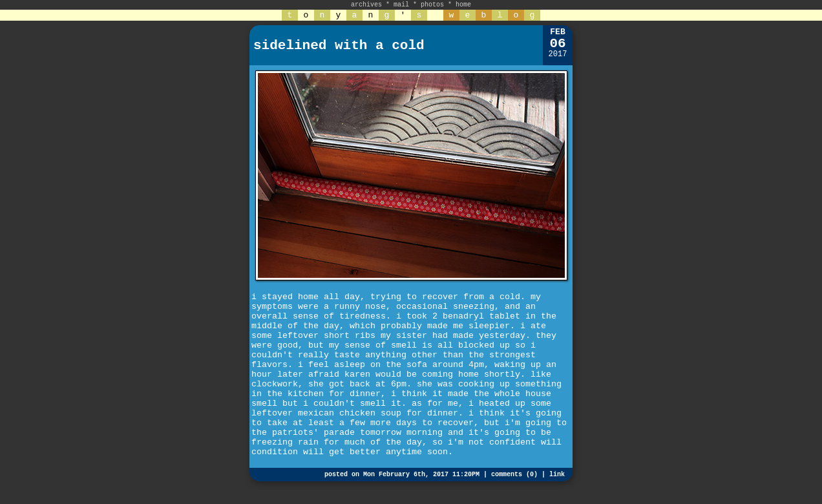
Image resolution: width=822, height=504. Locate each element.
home (463, 5)
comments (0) (514, 475)
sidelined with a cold (339, 46)
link (557, 475)
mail (401, 5)
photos (432, 5)
